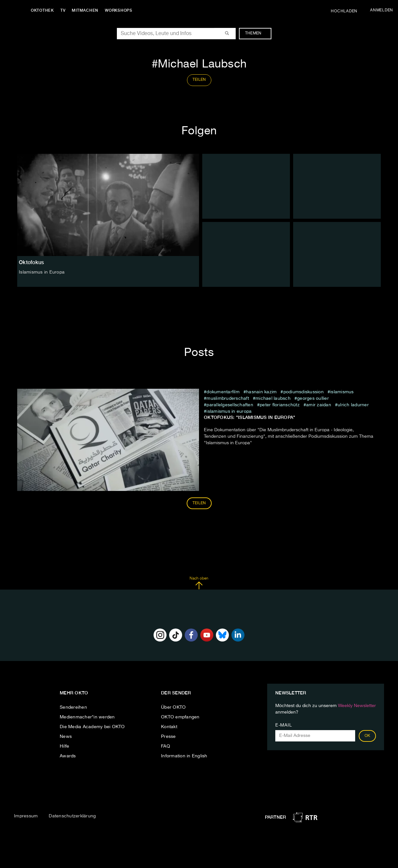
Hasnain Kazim (261, 392)
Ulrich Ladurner (353, 405)
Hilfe (64, 746)
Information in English (184, 756)
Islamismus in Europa (229, 411)
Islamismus (342, 392)
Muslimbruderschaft (228, 398)
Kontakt (169, 727)
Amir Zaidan (319, 405)
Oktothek (42, 10)
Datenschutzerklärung (72, 816)
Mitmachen (85, 10)
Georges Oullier (313, 398)
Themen (257, 33)
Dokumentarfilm (223, 392)
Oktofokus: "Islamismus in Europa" (249, 417)
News (66, 737)
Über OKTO (173, 707)
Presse (168, 737)
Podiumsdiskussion (304, 392)
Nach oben (199, 583)
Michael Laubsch (273, 398)
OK (367, 736)
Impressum (26, 816)
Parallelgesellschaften (230, 405)
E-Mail (284, 725)
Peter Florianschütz (280, 405)
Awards (68, 756)
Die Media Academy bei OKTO (92, 727)
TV (63, 10)
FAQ (166, 746)
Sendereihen (73, 707)
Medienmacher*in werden (87, 717)
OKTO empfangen (180, 717)
